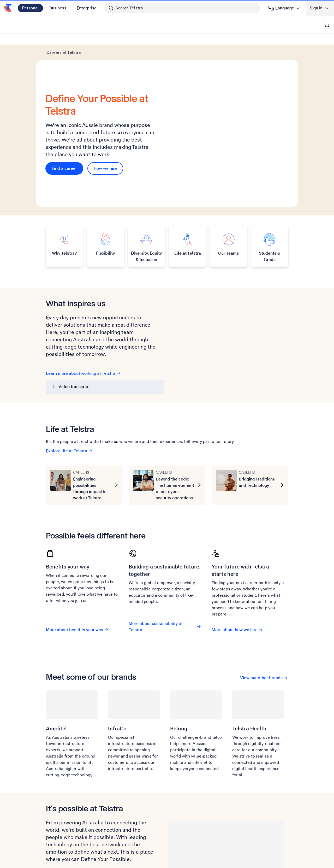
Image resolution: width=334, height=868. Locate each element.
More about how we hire (237, 565)
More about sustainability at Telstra (165, 562)
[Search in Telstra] (182, 8)
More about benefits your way (77, 565)
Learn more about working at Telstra (83, 309)
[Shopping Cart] (327, 24)
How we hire (105, 136)
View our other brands (264, 613)
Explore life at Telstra (69, 386)
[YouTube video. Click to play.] (224, 275)
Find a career (67, 136)
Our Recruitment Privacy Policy (79, 832)
